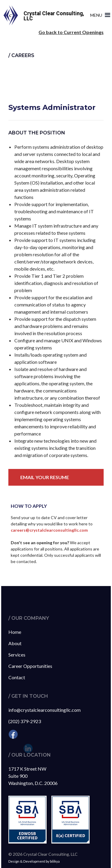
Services (17, 655)
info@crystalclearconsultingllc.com (45, 710)
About (15, 643)
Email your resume (45, 477)
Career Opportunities (30, 666)
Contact (17, 677)
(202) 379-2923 (25, 721)
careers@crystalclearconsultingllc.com (49, 530)
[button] (99, 15)
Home (15, 632)
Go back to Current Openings (71, 32)
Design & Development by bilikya (34, 861)
